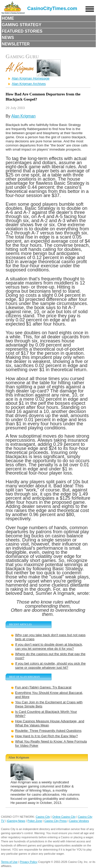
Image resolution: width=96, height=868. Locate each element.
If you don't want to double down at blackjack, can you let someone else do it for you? (49, 647)
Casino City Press (55, 821)
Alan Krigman (23, 116)
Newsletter (16, 44)
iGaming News (16, 821)
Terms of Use (9, 862)
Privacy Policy (29, 862)
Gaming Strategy (22, 25)
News (8, 38)
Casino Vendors (79, 821)
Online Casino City (64, 817)
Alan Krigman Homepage (31, 78)
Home (8, 18)
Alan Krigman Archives (29, 84)
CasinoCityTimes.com (52, 8)
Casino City (43, 817)
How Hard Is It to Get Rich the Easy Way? (46, 736)
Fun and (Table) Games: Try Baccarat (43, 687)
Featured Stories (22, 31)
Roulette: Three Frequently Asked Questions (48, 731)
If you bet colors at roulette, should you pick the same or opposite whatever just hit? (50, 665)
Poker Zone (35, 821)
